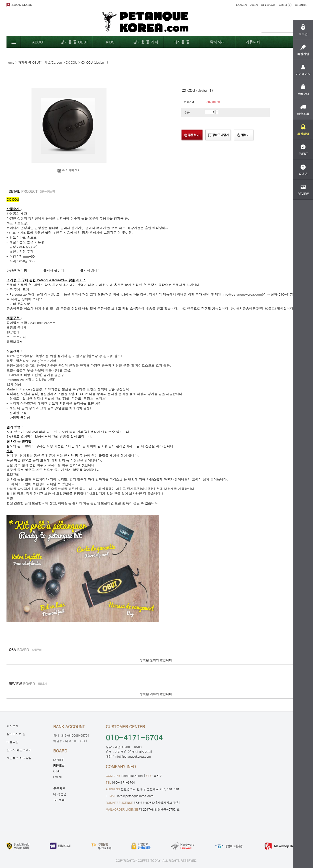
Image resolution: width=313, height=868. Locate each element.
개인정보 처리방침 (19, 758)
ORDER (301, 5)
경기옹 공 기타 (146, 42)
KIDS (110, 42)
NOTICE (59, 760)
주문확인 (59, 788)
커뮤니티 (253, 42)
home (10, 62)
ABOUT (39, 42)
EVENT (58, 777)
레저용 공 (182, 42)
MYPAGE (268, 5)
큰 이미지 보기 (69, 170)
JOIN (254, 5)
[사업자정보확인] (168, 802)
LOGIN (241, 5)
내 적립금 (60, 794)
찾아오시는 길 (16, 734)
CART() (285, 5)
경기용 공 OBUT (74, 42)
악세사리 (217, 42)
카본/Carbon (53, 62)
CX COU (71, 62)
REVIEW (59, 765)
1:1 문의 (59, 800)
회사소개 (12, 726)
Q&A (56, 771)
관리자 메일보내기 (19, 750)
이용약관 (12, 742)
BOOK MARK (22, 5)
